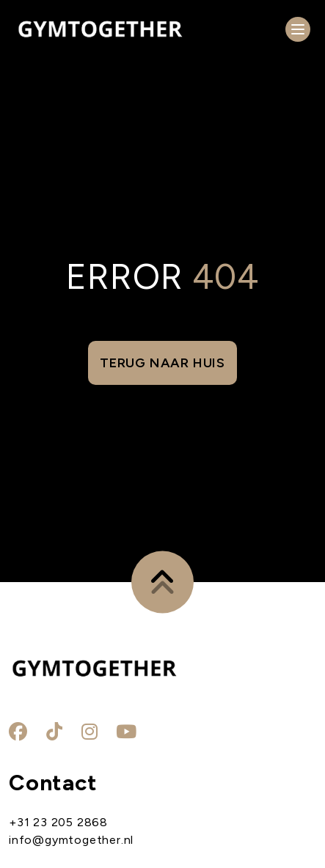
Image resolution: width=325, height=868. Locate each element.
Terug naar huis (162, 363)
